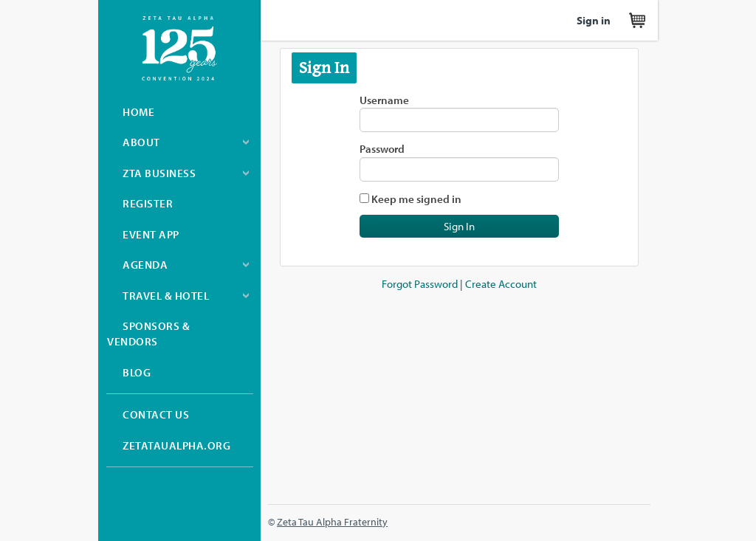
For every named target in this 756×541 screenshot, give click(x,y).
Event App (151, 234)
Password (382, 149)
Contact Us (156, 414)
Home (138, 112)
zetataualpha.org (176, 445)
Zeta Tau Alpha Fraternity (332, 521)
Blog (137, 372)
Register (148, 203)
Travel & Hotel (166, 296)
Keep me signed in (416, 199)
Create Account (501, 284)
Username (384, 100)
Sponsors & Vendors (148, 334)
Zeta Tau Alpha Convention (179, 48)
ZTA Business (159, 173)
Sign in (594, 20)
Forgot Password (420, 284)
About (141, 142)
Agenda (145, 265)
